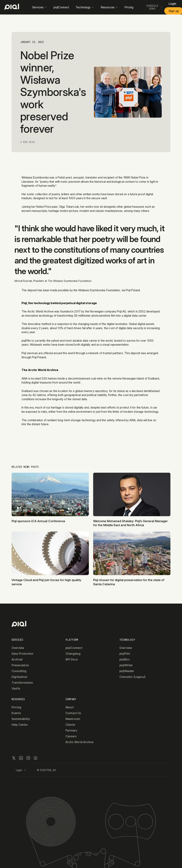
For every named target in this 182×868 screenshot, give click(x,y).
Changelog (73, 654)
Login (173, 4)
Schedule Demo (152, 7)
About (70, 707)
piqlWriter (126, 665)
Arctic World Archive (79, 742)
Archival (17, 659)
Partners (71, 730)
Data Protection (22, 654)
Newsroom (73, 719)
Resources (109, 7)
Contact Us (73, 713)
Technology (85, 7)
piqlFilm (125, 654)
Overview (18, 648)
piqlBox (125, 659)
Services (40, 7)
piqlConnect (61, 7)
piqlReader (127, 671)
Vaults (16, 688)
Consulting (19, 671)
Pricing (129, 7)
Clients (70, 725)
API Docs (72, 659)
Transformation (22, 683)
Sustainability (21, 719)
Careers (71, 736)
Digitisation (19, 677)
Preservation (20, 665)
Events (16, 713)
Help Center (20, 725)
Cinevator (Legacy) (132, 677)
